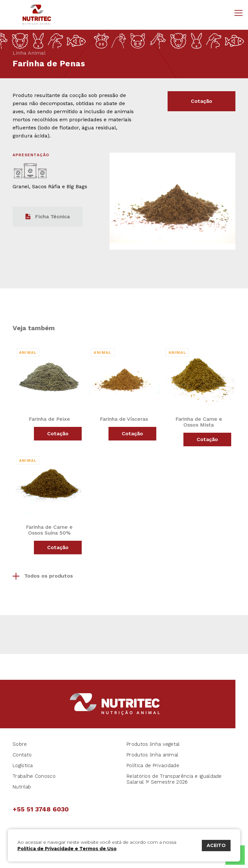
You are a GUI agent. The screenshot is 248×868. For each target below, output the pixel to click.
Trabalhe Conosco (34, 776)
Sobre (20, 744)
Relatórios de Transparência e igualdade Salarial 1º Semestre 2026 (174, 779)
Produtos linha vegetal (153, 744)
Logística (23, 765)
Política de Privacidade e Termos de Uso (67, 849)
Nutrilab (22, 787)
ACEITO (216, 845)
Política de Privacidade (153, 765)
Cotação (201, 101)
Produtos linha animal (152, 755)
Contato (22, 755)
